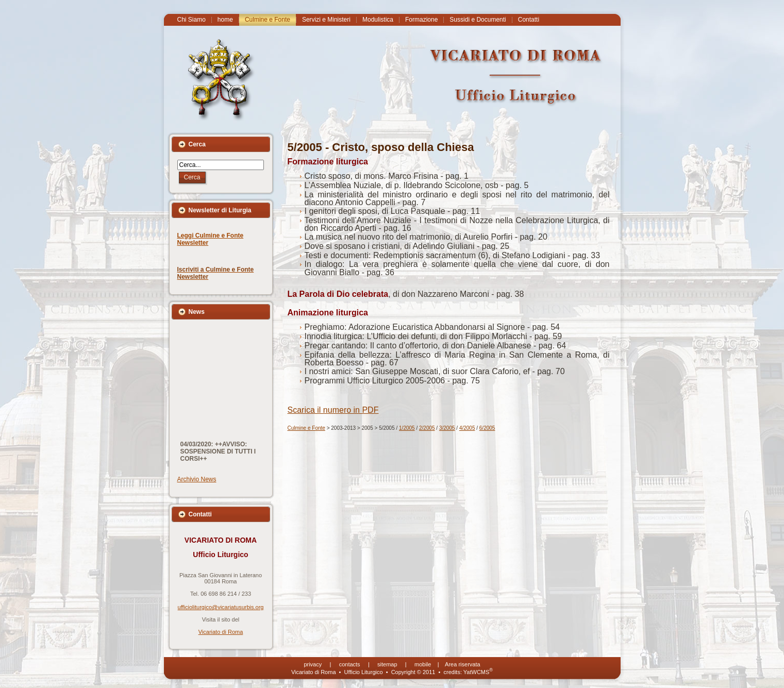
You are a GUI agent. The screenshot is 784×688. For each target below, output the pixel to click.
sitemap (387, 664)
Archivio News (197, 479)
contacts (350, 664)
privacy (313, 664)
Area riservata (462, 664)
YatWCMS (478, 672)
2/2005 (427, 428)
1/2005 (407, 428)
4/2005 (467, 428)
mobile (423, 664)
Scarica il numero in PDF (333, 410)
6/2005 (487, 428)
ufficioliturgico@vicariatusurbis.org (221, 607)
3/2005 (447, 428)
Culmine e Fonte (306, 428)
